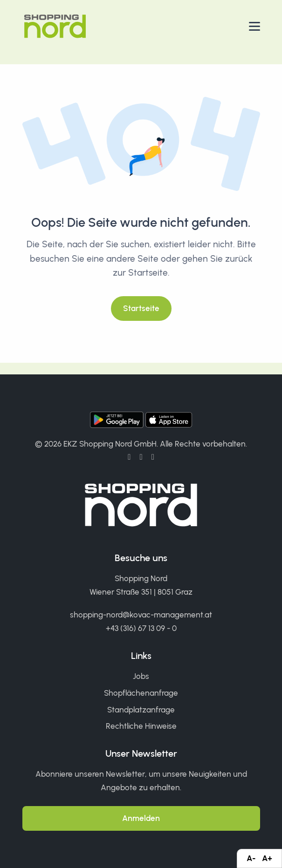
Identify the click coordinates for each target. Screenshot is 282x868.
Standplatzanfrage (141, 710)
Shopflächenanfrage (141, 693)
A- (251, 858)
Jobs (141, 676)
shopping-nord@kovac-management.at (141, 615)
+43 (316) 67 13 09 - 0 (141, 628)
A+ (267, 858)
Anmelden (141, 818)
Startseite (141, 308)
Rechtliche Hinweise (141, 726)
